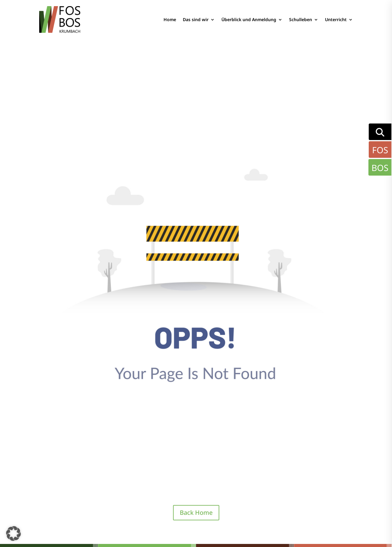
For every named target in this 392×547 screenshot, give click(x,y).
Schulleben (301, 19)
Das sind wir (196, 19)
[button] (13, 534)
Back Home (196, 513)
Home (170, 19)
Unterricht (336, 19)
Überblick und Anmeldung (249, 19)
